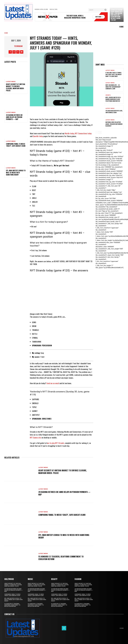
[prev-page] (97, 132)
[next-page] (100, 132)
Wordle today (69, 133)
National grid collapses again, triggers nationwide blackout (114, 124)
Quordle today (38, 136)
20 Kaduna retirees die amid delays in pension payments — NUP (14, 117)
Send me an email (53, 383)
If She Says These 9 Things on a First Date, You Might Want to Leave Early (114, 74)
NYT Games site (35, 438)
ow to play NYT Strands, (56, 443)
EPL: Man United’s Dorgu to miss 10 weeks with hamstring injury (16, 173)
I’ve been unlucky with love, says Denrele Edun (114, 112)
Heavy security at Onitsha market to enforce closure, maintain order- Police (16, 87)
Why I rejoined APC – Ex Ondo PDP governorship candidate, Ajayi (113, 87)
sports (108, 95)
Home (6, 33)
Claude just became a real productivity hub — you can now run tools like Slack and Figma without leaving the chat (117, 15)
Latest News (11, 82)
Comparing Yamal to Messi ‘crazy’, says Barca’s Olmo (16, 145)
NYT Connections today (83, 133)
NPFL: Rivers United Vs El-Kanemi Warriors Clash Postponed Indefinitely (113, 99)
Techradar (18, 46)
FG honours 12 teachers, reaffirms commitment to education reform (61, 558)
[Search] (105, 10)
